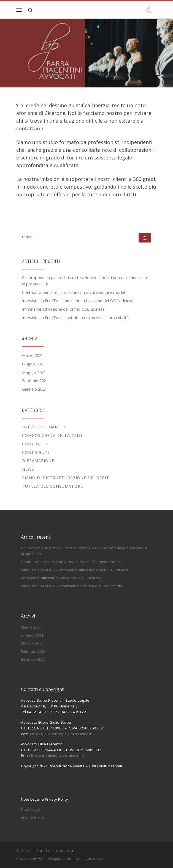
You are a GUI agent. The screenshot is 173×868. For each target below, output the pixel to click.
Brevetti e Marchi (44, 427)
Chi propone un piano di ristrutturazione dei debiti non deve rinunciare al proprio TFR (85, 281)
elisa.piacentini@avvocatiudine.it (57, 756)
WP (41, 859)
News (28, 469)
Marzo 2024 (33, 355)
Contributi (36, 452)
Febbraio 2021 (35, 381)
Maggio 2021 (34, 372)
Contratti (35, 444)
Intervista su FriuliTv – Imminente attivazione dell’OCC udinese (78, 301)
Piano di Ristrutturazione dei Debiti (66, 478)
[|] (149, 9)
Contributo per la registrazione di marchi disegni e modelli (74, 292)
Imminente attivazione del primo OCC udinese (63, 309)
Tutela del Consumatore (52, 486)
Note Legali (31, 809)
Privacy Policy (33, 818)
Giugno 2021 (33, 364)
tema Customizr (90, 859)
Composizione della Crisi (52, 435)
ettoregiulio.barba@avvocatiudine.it (61, 734)
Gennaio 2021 (34, 389)
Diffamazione (38, 461)
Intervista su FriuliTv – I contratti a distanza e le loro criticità (75, 318)
